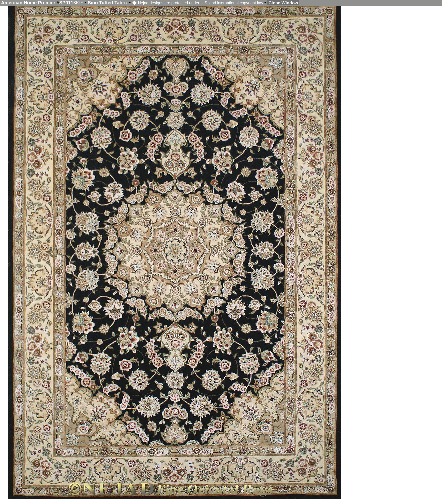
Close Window (283, 3)
